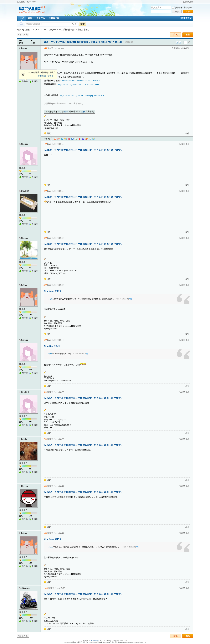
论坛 (22, 18)
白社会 (90, 139)
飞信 (94, 139)
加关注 (25, 81)
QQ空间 (65, 139)
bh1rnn (25, 486)
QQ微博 (62, 139)
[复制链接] (129, 42)
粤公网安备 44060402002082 (121, 642)
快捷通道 (185, 18)
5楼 (45, 340)
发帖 (188, 35)
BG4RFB (25, 392)
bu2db (24, 439)
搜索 (82, 24)
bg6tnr (24, 48)
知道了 (50, 76)
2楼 (45, 191)
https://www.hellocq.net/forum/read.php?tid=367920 (82, 95)
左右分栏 (21, 2)
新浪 (58, 139)
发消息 (35, 81)
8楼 (45, 486)
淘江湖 (55, 139)
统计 (29, 2)
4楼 (45, 285)
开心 (69, 139)
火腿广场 (41, 18)
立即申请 (42, 76)
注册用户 (23, 168)
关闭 (55, 72)
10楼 (46, 588)
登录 (177, 12)
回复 (175, 35)
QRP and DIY (40, 30)
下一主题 (180, 42)
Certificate (102, 640)
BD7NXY (25, 191)
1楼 (45, 144)
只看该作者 (184, 144)
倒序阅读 (185, 48)
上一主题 (177, 42)
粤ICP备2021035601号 (104, 642)
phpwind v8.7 (95, 640)
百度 (83, 139)
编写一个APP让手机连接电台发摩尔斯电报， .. (70, 30)
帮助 (34, 2)
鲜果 (87, 139)
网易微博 (80, 139)
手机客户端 (54, 18)
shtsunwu (25, 588)
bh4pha (25, 238)
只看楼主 (176, 48)
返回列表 (24, 35)
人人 (72, 139)
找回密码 (188, 8)
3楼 (45, 238)
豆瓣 (76, 139)
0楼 (45, 48)
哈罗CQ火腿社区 (24, 30)
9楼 (45, 533)
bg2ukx (25, 340)
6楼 (45, 392)
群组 (30, 18)
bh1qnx (25, 144)
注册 (188, 12)
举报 (187, 133)
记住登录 (178, 8)
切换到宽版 (188, 2)
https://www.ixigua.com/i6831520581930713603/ (79, 84)
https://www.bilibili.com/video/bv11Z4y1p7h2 (81, 81)
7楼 (45, 439)
